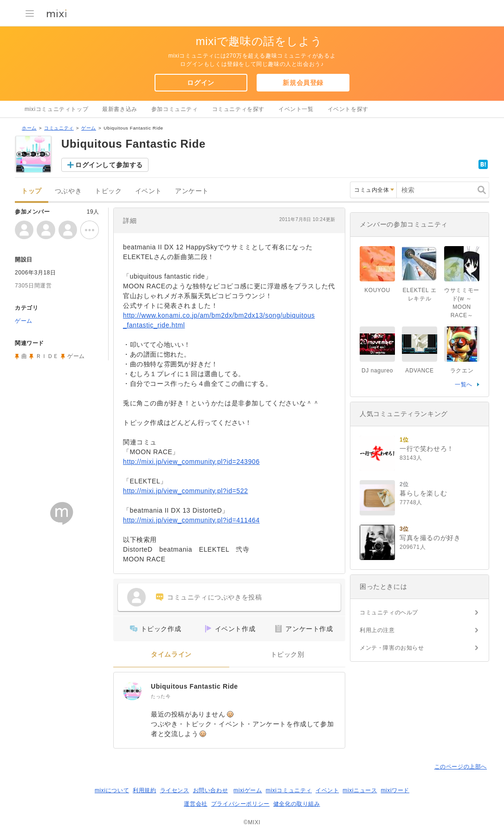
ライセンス (175, 790)
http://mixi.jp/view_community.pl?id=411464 (191, 520)
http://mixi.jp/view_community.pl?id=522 (185, 491)
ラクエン (462, 371)
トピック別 (288, 655)
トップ (32, 191)
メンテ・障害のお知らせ (392, 648)
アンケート (192, 191)
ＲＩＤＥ (47, 356)
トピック (108, 191)
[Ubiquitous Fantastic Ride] (132, 691)
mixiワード (395, 790)
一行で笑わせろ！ (427, 449)
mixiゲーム (248, 790)
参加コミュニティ (175, 109)
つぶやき (68, 191)
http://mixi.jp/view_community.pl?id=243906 (191, 462)
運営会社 (195, 804)
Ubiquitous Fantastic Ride (194, 686)
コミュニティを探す (238, 109)
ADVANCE (419, 371)
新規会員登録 (303, 83)
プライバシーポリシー (240, 804)
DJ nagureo (377, 371)
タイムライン (171, 655)
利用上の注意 (377, 630)
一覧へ (464, 384)
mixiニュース (360, 790)
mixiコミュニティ (289, 790)
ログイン (200, 83)
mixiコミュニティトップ (56, 109)
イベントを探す (348, 109)
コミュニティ (59, 128)
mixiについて (112, 790)
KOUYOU (377, 290)
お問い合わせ (211, 790)
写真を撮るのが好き (430, 538)
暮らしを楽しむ (423, 493)
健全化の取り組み (297, 804)
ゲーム (89, 128)
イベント (149, 191)
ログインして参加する (109, 165)
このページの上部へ (461, 767)
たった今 (161, 696)
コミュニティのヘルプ (389, 612)
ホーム (29, 128)
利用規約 (144, 790)
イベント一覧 (296, 109)
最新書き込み (120, 109)
